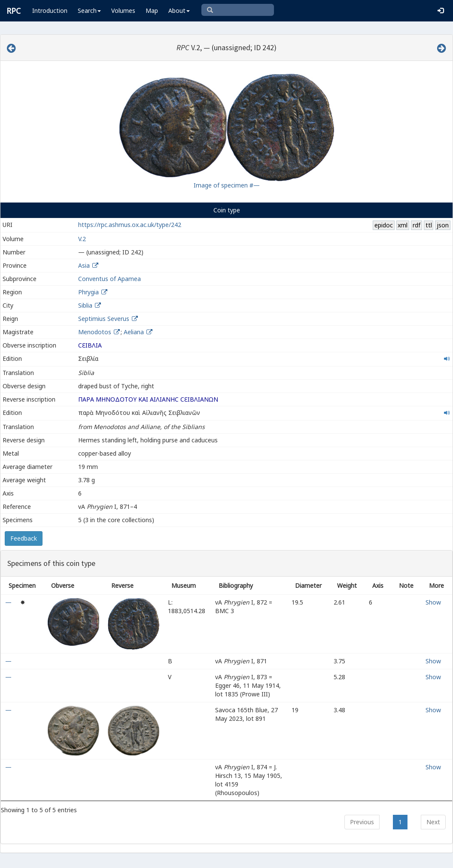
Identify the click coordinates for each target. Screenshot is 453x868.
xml (403, 225)
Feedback (24, 538)
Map (152, 11)
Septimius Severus (104, 319)
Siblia (85, 305)
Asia (84, 265)
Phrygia (88, 292)
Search (89, 11)
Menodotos (96, 332)
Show (433, 602)
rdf (417, 225)
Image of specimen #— (227, 185)
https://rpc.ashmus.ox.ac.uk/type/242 (130, 225)
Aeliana (135, 332)
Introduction (50, 11)
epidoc (384, 225)
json (443, 225)
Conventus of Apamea (109, 279)
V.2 (82, 239)
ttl (429, 225)
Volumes (123, 11)
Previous (362, 822)
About (179, 11)
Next (433, 822)
